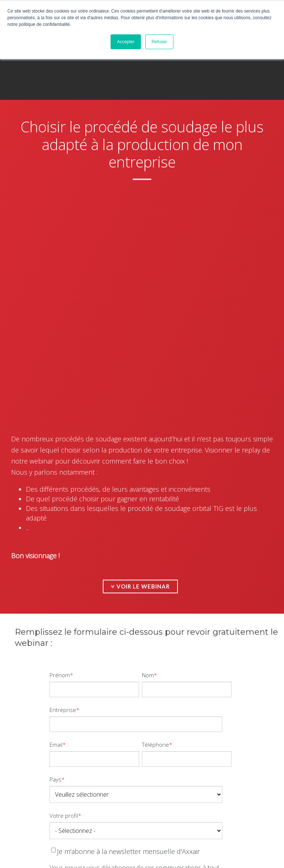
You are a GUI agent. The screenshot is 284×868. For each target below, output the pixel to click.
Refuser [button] (159, 42)
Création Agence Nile (113, 856)
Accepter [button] (126, 42)
